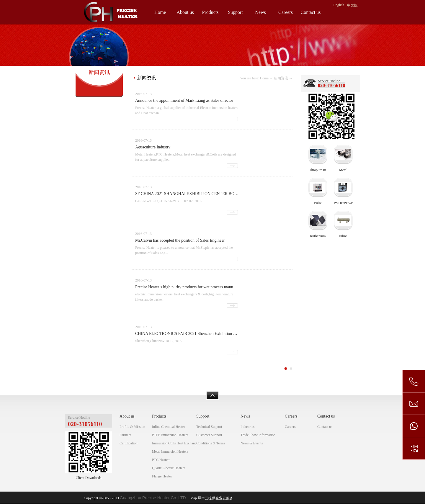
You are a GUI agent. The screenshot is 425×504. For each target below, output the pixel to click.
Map (193, 498)
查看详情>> (232, 119)
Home (160, 12)
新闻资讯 (281, 78)
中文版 (352, 5)
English (339, 5)
